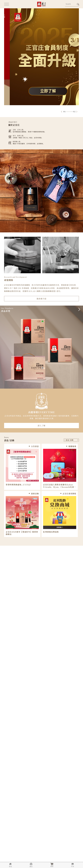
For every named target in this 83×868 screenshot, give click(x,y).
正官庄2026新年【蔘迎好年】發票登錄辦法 (22, 533)
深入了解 (41, 426)
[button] (62, 112)
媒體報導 (71, 446)
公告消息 (34, 446)
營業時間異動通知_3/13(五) (18, 485)
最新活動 (34, 494)
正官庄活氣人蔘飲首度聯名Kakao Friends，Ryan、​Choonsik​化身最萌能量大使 (59, 486)
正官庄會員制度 (68, 494)
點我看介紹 (41, 299)
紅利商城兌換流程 (51, 532)
